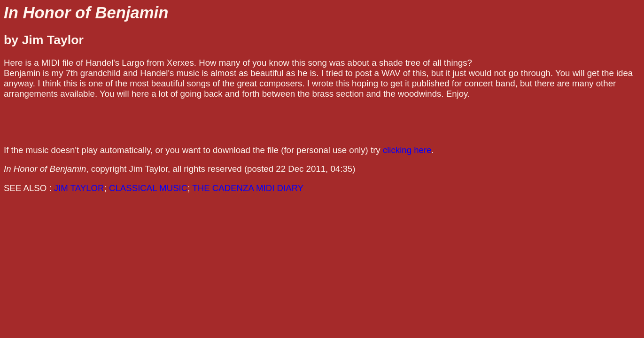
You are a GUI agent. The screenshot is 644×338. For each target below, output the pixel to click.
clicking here (407, 150)
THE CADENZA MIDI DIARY (248, 188)
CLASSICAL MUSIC (148, 188)
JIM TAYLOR (79, 188)
